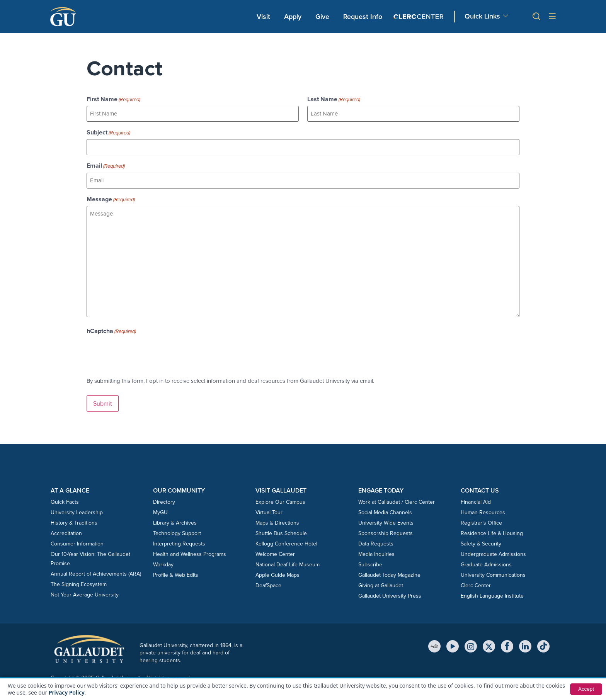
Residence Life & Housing (492, 532)
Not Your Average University (85, 593)
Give (322, 17)
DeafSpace (268, 584)
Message (111, 198)
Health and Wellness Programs (190, 553)
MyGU (160, 511)
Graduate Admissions (486, 563)
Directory (164, 500)
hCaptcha (111, 330)
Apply (294, 16)
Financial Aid (476, 500)
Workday (163, 563)
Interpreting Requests (179, 542)
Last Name (334, 99)
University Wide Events (386, 521)
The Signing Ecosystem (79, 583)
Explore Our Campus (280, 500)
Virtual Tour (269, 511)
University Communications (493, 573)
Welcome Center (275, 553)
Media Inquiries (376, 553)
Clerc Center (476, 584)
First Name (113, 99)
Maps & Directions (277, 521)
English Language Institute (492, 594)
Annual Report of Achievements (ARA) (96, 572)
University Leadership (77, 511)
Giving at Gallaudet (381, 584)
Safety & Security (481, 542)
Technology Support (177, 532)
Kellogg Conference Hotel (286, 542)
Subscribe (370, 563)
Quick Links (482, 16)
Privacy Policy (67, 692)
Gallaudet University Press (390, 594)
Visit (263, 17)
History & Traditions (74, 521)
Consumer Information (77, 542)
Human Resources (483, 511)
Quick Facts (65, 500)
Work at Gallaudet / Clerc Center (397, 500)
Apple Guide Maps (277, 573)
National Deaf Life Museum (288, 563)
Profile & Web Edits (176, 573)
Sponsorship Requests (386, 532)
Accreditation (66, 532)
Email (106, 165)
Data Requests (376, 542)
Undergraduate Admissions (493, 553)
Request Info (363, 17)
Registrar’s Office (481, 521)
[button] (533, 16)
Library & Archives (175, 521)
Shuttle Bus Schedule (281, 532)
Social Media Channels (385, 511)
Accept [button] (586, 689)
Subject (108, 132)
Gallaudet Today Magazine (389, 573)
